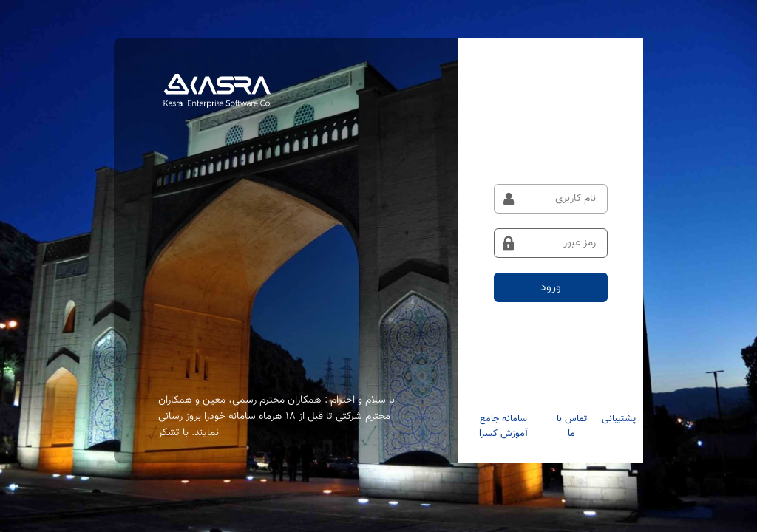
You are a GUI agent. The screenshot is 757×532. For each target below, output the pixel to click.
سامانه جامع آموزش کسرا (503, 426)
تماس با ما (572, 426)
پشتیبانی (619, 419)
